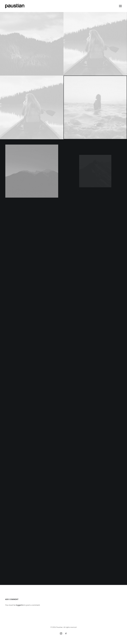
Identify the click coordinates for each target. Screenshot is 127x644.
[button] (120, 6)
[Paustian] (15, 6)
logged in (20, 605)
